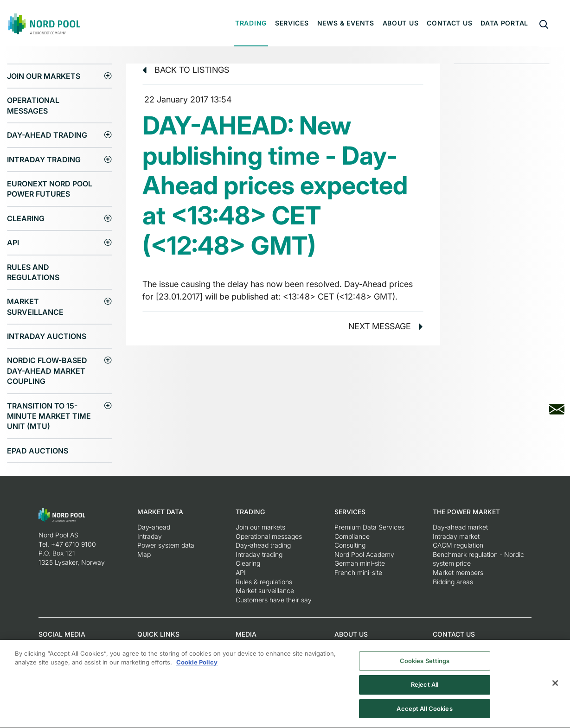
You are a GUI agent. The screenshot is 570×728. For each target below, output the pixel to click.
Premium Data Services (369, 527)
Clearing (26, 218)
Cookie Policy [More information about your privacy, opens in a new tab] (197, 667)
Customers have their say (274, 600)
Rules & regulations (264, 582)
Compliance (352, 536)
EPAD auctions (38, 451)
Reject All (425, 689)
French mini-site (358, 572)
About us (401, 23)
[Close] (555, 687)
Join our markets (44, 76)
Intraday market (456, 536)
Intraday (150, 536)
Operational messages (33, 105)
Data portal (504, 23)
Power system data (166, 545)
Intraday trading (44, 160)
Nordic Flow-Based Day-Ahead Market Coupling (47, 371)
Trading (251, 23)
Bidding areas (453, 582)
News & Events (346, 23)
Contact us (449, 23)
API (13, 243)
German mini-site (360, 563)
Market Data (160, 512)
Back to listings (186, 70)
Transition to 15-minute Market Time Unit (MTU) (49, 416)
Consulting (350, 545)
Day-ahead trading (47, 135)
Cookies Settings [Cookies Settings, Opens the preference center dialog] (425, 665)
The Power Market (466, 512)
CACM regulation (458, 545)
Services (292, 23)
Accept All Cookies (424, 713)
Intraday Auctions (47, 336)
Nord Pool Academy (364, 554)
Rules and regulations (33, 272)
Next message (386, 326)
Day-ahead (154, 527)
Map (144, 554)
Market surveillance (35, 307)
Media (246, 634)
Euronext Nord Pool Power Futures (50, 189)
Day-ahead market (460, 527)
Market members (458, 572)
